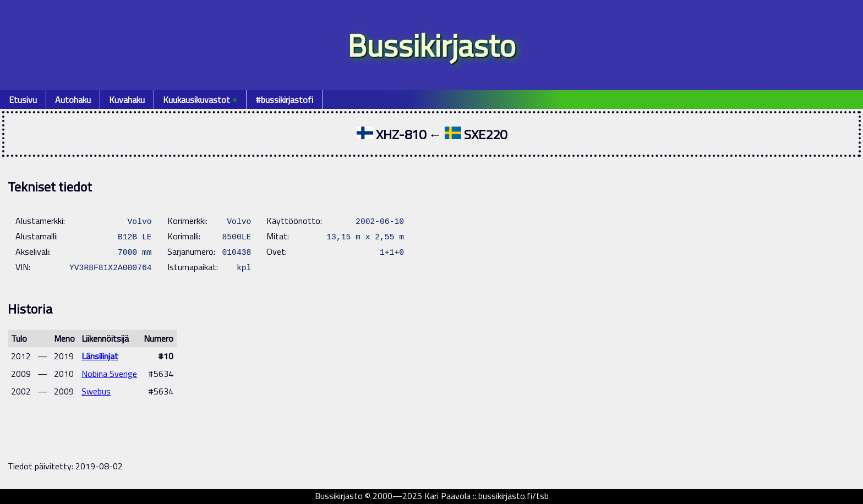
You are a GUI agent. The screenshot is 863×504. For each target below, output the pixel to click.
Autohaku (73, 100)
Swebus (96, 391)
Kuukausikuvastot (200, 100)
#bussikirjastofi (284, 100)
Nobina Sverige (109, 374)
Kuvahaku (127, 100)
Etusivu (23, 100)
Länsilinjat (100, 356)
